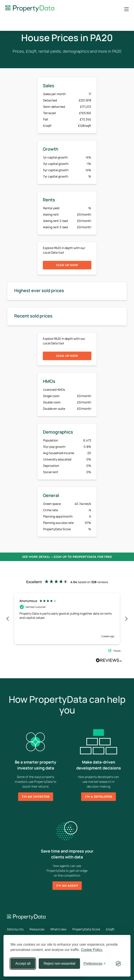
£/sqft (110, 929)
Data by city (15, 929)
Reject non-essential (59, 963)
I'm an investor (36, 797)
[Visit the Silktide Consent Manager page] (118, 964)
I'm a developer (98, 797)
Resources (37, 929)
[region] (67, 619)
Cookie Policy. (92, 950)
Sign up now (67, 265)
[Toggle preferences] (95, 964)
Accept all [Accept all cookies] (23, 963)
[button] (8, 619)
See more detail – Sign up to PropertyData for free (67, 557)
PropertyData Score (86, 929)
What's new (58, 929)
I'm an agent (67, 886)
